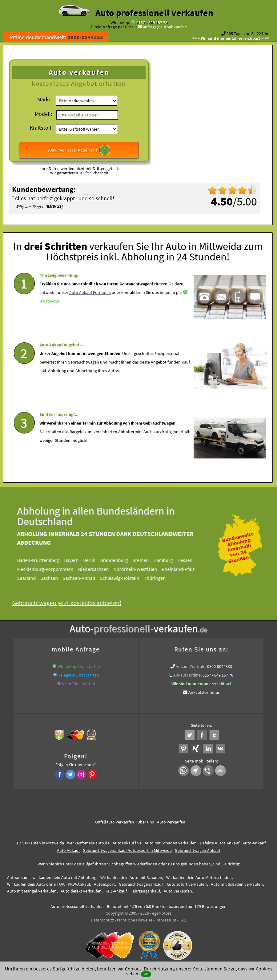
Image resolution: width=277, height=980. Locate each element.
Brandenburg (118, 560)
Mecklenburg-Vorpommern (49, 569)
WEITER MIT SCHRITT (79, 150)
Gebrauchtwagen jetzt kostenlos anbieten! (71, 603)
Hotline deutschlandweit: (55, 37)
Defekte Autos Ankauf (220, 843)
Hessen (189, 560)
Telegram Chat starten (79, 675)
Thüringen (159, 578)
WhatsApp (49, 315)
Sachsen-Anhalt (83, 578)
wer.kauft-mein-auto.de (88, 843)
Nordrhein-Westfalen (139, 569)
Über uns (146, 822)
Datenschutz (102, 920)
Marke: (45, 99)
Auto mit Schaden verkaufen (171, 843)
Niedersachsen (97, 569)
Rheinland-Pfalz (182, 569)
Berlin (93, 560)
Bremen (145, 560)
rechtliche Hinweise (135, 920)
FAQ (183, 920)
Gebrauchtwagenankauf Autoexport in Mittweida (127, 850)
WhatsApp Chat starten (79, 666)
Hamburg (167, 560)
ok (146, 974)
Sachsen (53, 578)
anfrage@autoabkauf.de (165, 27)
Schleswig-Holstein (123, 578)
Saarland (30, 578)
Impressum (166, 920)
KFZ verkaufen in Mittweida (39, 843)
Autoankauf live (127, 843)
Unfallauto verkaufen (115, 822)
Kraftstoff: (41, 128)
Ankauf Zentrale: (191, 666)
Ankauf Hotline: (187, 675)
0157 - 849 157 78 (152, 22)
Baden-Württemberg (42, 560)
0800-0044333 (220, 666)
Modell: (43, 114)
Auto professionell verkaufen (154, 13)
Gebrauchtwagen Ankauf (197, 850)
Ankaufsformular (204, 692)
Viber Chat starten (79, 684)
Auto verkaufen (171, 822)
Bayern (75, 560)
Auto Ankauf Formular (90, 307)
